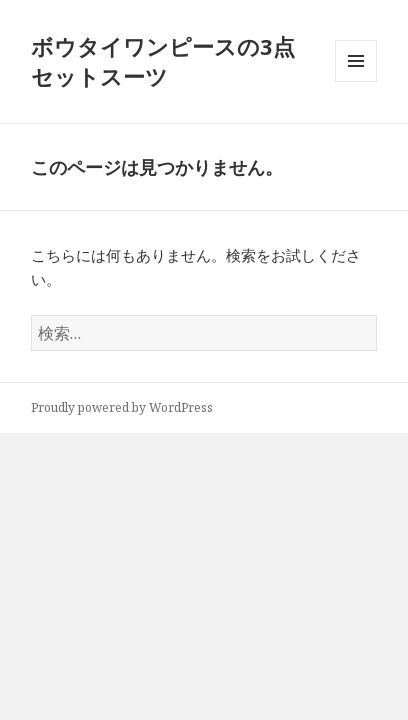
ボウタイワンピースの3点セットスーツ (163, 61)
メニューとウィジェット (356, 81)
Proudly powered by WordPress (122, 407)
